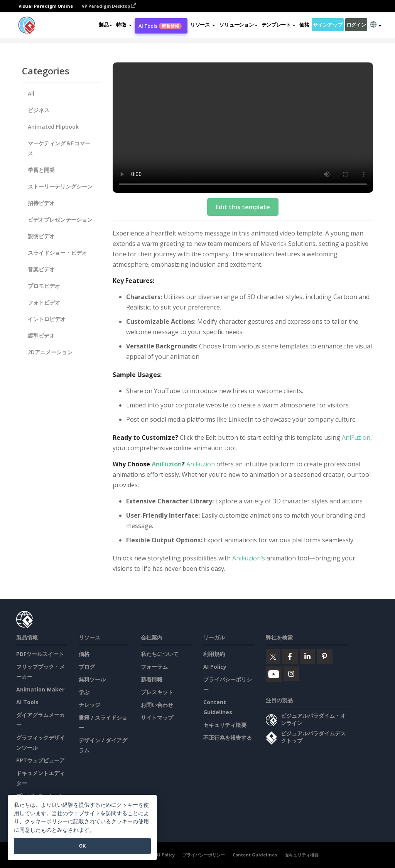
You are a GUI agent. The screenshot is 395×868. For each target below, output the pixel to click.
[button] (124, 25)
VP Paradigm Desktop (109, 6)
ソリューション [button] (238, 25)
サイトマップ (157, 717)
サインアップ (327, 25)
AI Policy (215, 667)
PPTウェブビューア (41, 760)
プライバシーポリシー (204, 855)
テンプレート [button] (279, 25)
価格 (304, 25)
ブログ (87, 667)
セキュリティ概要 (225, 725)
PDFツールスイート (40, 654)
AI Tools (160, 26)
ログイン (356, 25)
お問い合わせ (157, 705)
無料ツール (92, 679)
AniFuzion (356, 437)
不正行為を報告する (228, 738)
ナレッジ (89, 705)
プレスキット (157, 692)
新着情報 (152, 679)
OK (82, 846)
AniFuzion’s (249, 558)
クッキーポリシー (46, 822)
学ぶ (84, 692)
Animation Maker (40, 689)
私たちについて (160, 654)
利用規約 (214, 654)
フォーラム (154, 667)
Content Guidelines (255, 855)
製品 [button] (106, 25)
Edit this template (243, 207)
